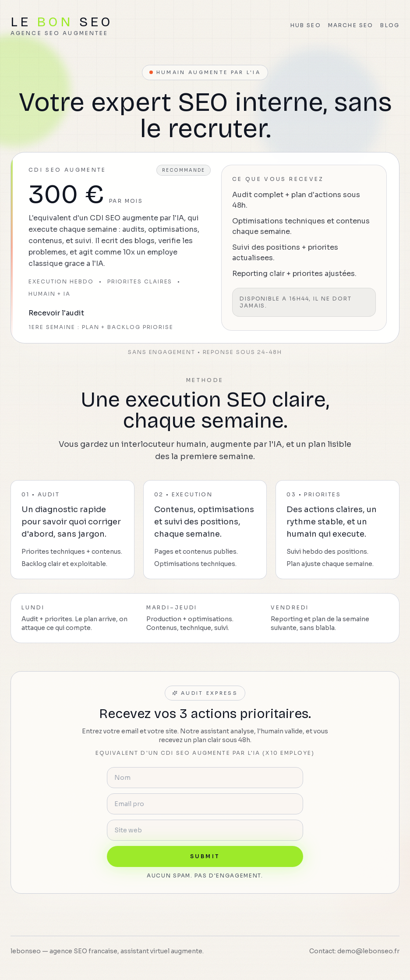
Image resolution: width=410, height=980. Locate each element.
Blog (390, 25)
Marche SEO (351, 25)
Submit (205, 856)
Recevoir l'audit (56, 313)
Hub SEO (306, 25)
